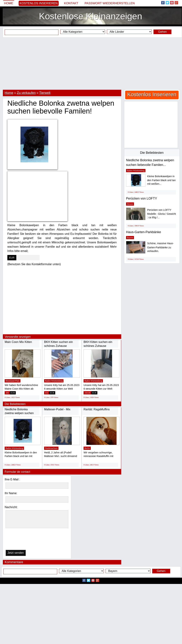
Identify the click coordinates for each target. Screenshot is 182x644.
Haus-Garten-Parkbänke (144, 232)
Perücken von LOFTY (142, 198)
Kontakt (71, 3)
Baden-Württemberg (54, 381)
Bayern (130, 238)
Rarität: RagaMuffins (97, 409)
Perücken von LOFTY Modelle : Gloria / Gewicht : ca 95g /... (162, 214)
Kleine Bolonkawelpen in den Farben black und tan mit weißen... (161, 180)
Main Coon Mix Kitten (18, 342)
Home (9, 3)
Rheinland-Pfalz (13, 381)
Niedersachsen (51, 448)
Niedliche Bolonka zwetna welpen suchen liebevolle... (19, 413)
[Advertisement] (91, 63)
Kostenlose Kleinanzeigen (90, 16)
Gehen (162, 32)
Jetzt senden (16, 553)
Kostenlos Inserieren (39, 3)
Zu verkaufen (26, 93)
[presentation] (24, 540)
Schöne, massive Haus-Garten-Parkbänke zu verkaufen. (160, 247)
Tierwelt (45, 93)
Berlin (87, 448)
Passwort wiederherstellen (110, 3)
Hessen (130, 204)
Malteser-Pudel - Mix (57, 409)
